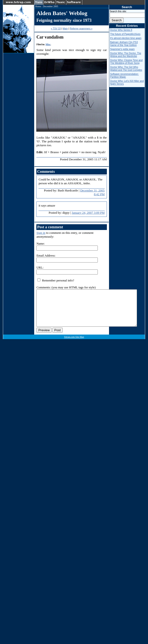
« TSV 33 (56, 29)
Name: (41, 244)
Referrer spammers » (81, 29)
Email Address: (46, 255)
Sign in (41, 233)
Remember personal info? (56, 280)
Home (38, 6)
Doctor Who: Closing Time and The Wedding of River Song (126, 62)
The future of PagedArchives (125, 34)
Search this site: (118, 11)
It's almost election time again (126, 38)
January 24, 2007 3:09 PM (88, 213)
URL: (40, 267)
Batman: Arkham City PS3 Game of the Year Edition (124, 44)
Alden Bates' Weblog (62, 13)
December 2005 (51, 6)
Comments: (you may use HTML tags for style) (66, 287)
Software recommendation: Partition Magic (125, 76)
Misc (48, 44)
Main (65, 29)
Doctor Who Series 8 (121, 30)
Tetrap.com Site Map (74, 344)
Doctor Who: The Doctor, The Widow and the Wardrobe (126, 55)
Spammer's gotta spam (123, 49)
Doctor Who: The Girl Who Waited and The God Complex (126, 69)
